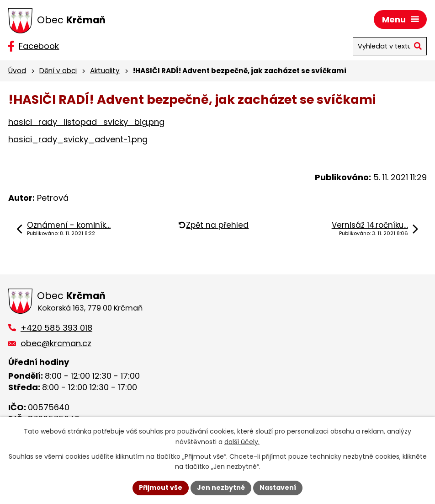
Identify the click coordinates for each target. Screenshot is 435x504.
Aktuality (105, 71)
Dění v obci (58, 71)
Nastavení (278, 488)
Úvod (17, 71)
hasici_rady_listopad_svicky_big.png (86, 122)
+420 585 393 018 (56, 328)
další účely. (242, 442)
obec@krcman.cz (56, 343)
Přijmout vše (161, 488)
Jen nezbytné (221, 488)
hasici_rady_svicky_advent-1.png (78, 139)
